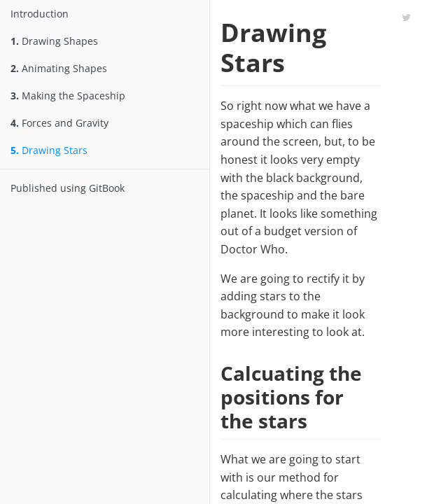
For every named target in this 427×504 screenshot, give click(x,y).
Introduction (40, 14)
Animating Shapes (59, 68)
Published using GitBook (68, 188)
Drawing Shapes (54, 41)
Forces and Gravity (59, 123)
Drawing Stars (49, 150)
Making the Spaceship (68, 96)
